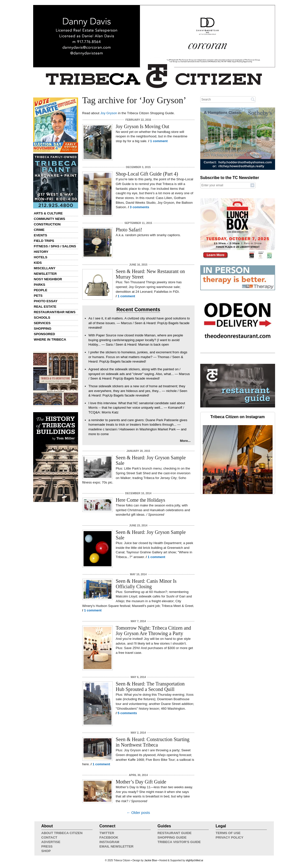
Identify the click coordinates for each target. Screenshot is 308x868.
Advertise (51, 842)
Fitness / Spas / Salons (55, 246)
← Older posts (138, 813)
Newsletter (45, 274)
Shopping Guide (172, 837)
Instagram (109, 842)
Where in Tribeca (50, 339)
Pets (38, 296)
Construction (47, 224)
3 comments (139, 207)
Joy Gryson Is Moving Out (142, 126)
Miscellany (45, 268)
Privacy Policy (230, 837)
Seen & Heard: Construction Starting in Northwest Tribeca (153, 742)
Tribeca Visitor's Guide (179, 842)
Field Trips (44, 241)
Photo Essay (46, 301)
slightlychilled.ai (194, 860)
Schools (42, 318)
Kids (38, 263)
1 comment (159, 141)
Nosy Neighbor (48, 279)
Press (47, 846)
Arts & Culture (48, 213)
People (41, 290)
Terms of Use (228, 833)
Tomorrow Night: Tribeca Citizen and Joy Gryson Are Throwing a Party (153, 631)
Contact (49, 837)
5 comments (127, 713)
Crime (39, 230)
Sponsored (45, 334)
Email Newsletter (117, 846)
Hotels (41, 257)
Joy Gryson (109, 113)
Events (41, 235)
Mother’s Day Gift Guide (141, 782)
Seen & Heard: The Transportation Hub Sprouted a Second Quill (150, 686)
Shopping (43, 329)
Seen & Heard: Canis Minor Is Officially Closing (146, 584)
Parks (40, 285)
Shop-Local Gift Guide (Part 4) (147, 174)
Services (42, 323)
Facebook (109, 837)
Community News (50, 219)
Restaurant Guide (175, 833)
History (41, 252)
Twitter (107, 833)
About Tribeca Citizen (62, 833)
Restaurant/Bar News (55, 312)
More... (185, 441)
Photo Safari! (129, 230)
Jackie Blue (151, 860)
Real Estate (45, 307)
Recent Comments (138, 309)
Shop (46, 851)
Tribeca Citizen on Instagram (238, 417)
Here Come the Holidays (140, 500)
